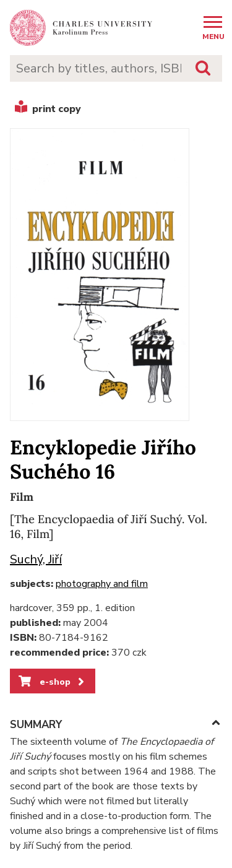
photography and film (102, 584)
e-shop (52, 682)
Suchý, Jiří (36, 559)
